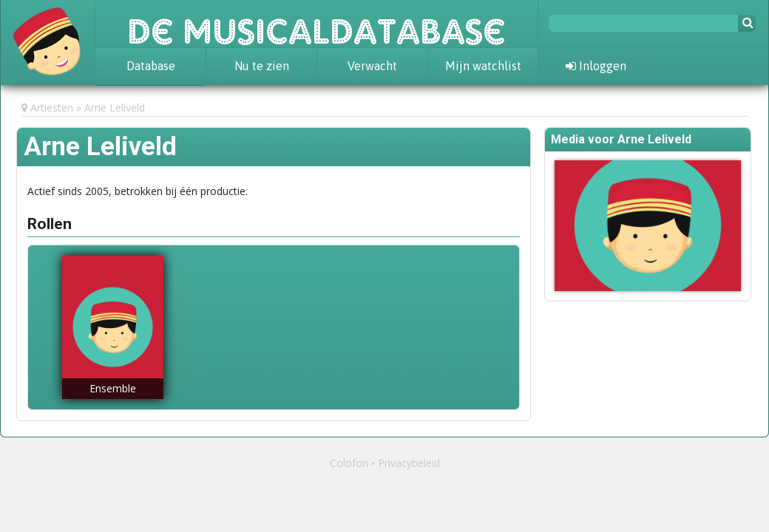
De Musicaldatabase (316, 24)
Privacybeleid (409, 463)
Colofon (349, 463)
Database (151, 66)
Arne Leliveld (115, 108)
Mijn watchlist (483, 66)
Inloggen (596, 66)
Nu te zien (262, 66)
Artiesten (52, 108)
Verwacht (372, 66)
